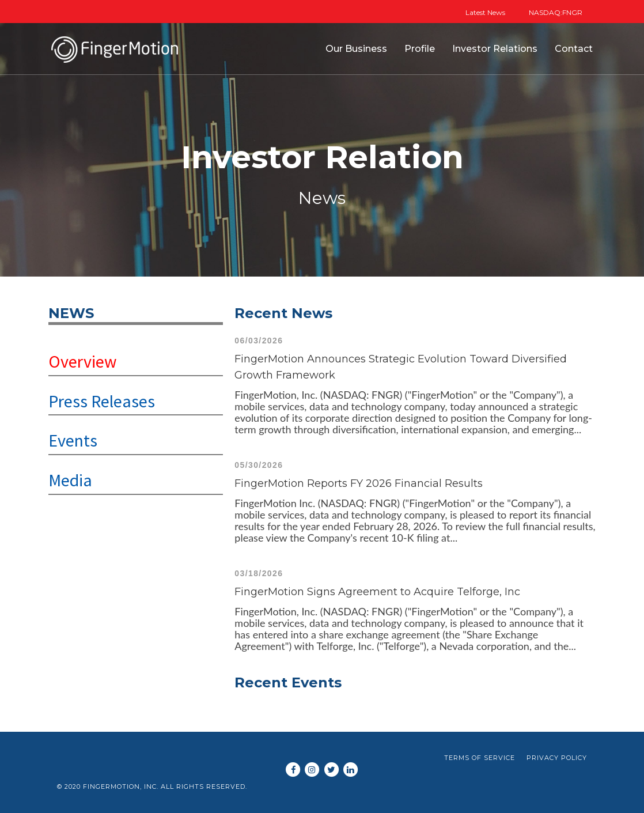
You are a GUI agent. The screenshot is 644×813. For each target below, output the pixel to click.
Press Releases (102, 401)
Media (70, 480)
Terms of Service (480, 758)
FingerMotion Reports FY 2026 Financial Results (359, 483)
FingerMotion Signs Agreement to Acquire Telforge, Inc (377, 592)
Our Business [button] (356, 49)
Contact (574, 49)
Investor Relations (495, 49)
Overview (83, 361)
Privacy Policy (557, 758)
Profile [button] (420, 49)
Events (73, 440)
